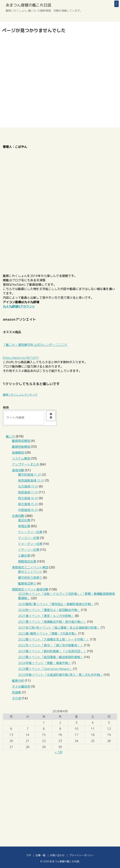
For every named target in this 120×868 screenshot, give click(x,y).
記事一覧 (41, 855)
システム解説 (21, 458)
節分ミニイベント (30, 572)
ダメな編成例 (21, 686)
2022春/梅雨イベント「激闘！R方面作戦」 (48, 633)
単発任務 (24, 526)
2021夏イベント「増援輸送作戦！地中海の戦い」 (52, 622)
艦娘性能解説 (21, 447)
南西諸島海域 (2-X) (31, 480)
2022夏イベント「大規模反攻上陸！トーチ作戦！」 (54, 639)
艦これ (10, 436)
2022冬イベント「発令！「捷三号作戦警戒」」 (51, 645)
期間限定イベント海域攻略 (30, 589)
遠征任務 (24, 520)
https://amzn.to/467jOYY (21, 358)
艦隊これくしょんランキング (20, 395)
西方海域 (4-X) (28, 498)
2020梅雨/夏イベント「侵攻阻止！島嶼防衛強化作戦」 (56, 604)
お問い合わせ (57, 855)
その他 (16, 698)
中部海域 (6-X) (28, 510)
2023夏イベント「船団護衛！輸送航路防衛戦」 (51, 657)
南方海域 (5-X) (28, 504)
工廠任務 (24, 556)
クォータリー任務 (30, 544)
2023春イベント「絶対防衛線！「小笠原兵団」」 (52, 651)
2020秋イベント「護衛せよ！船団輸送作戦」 (49, 610)
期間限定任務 (27, 561)
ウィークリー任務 (30, 532)
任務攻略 (18, 516)
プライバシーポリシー (82, 855)
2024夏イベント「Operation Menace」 (45, 669)
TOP (29, 855)
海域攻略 (18, 470)
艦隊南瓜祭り (27, 583)
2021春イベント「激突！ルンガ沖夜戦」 (46, 616)
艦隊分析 (18, 681)
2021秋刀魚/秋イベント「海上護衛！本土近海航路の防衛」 (59, 628)
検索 (6, 407)
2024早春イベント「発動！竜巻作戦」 (45, 663)
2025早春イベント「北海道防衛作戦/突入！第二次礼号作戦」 (60, 675)
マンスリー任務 (29, 538)
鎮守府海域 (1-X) (30, 475)
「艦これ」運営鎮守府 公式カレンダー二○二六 (35, 345)
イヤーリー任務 (29, 550)
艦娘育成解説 (21, 441)
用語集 (16, 692)
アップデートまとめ (26, 464)
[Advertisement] (60, 798)
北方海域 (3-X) (28, 486)
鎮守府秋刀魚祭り (30, 578)
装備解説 (18, 453)
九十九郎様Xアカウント (19, 306)
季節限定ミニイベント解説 (30, 567)
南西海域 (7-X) (28, 492)
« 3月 (59, 752)
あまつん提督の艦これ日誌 (28, 5)
